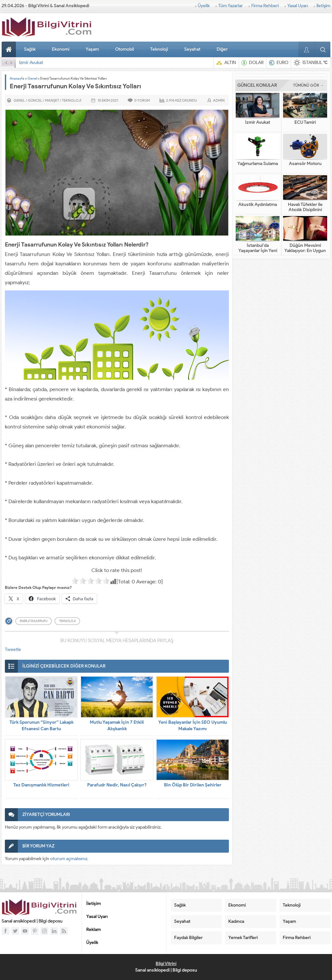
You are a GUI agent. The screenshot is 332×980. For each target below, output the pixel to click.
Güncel (35, 100)
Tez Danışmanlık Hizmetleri (41, 785)
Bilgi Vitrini (166, 964)
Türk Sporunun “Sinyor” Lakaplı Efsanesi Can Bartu (41, 725)
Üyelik (204, 6)
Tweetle (13, 649)
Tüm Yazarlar (231, 6)
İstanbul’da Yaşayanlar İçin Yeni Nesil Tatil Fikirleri (258, 251)
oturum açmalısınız (69, 859)
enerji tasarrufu (34, 621)
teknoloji (67, 621)
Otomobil (124, 49)
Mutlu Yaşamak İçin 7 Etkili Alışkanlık (117, 725)
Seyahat (192, 49)
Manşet (52, 100)
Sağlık (30, 49)
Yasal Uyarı (298, 6)
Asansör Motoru (305, 164)
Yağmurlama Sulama (258, 164)
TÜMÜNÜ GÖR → (308, 85)
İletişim (323, 6)
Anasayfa (10, 49)
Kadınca (236, 921)
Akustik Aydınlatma (258, 205)
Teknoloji (159, 49)
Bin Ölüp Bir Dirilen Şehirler (193, 785)
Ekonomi (61, 49)
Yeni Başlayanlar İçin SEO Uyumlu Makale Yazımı (193, 725)
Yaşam (92, 49)
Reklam (94, 929)
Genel (32, 78)
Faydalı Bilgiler (188, 938)
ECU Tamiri (305, 122)
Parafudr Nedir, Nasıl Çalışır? (117, 785)
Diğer (222, 49)
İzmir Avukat (31, 63)
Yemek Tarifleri (243, 938)
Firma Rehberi (265, 6)
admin (219, 100)
